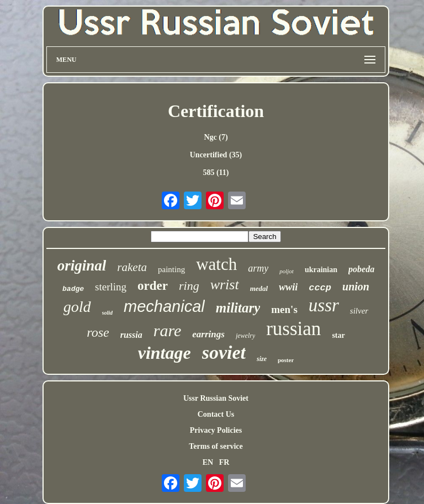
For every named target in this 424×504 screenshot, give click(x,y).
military (238, 308)
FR (224, 462)
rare (168, 330)
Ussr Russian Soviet (216, 398)
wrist (225, 285)
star (338, 335)
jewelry (245, 336)
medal (259, 288)
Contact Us (216, 414)
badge (73, 289)
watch (216, 264)
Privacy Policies (216, 430)
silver (359, 311)
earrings (208, 334)
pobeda (361, 269)
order (153, 286)
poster (286, 360)
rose (98, 332)
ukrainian (321, 270)
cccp (320, 288)
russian (293, 329)
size (262, 359)
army (258, 268)
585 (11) (216, 173)
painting (171, 269)
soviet (224, 352)
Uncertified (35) (216, 155)
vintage (165, 353)
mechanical (164, 306)
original (82, 266)
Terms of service (216, 446)
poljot (287, 271)
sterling (111, 287)
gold (77, 307)
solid (107, 313)
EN (208, 462)
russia (131, 335)
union (356, 287)
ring (189, 286)
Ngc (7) (216, 137)
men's (284, 309)
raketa (132, 267)
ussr (324, 305)
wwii (288, 287)
